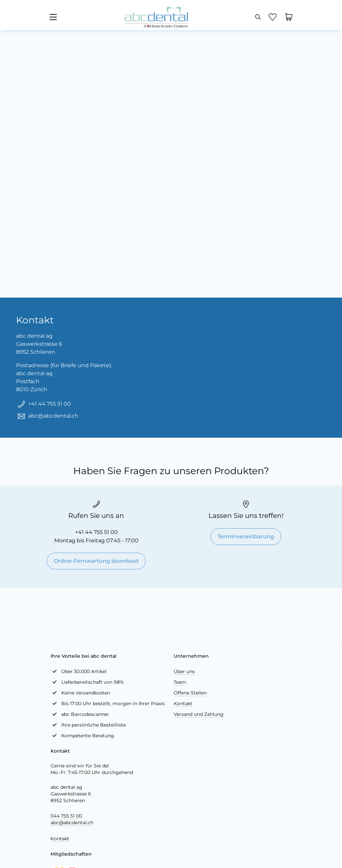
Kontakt (183, 703)
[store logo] (156, 17)
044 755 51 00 (66, 816)
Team (180, 682)
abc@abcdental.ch (72, 823)
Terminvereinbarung (246, 536)
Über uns (184, 671)
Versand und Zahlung (199, 714)
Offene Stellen (190, 693)
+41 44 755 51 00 (96, 532)
